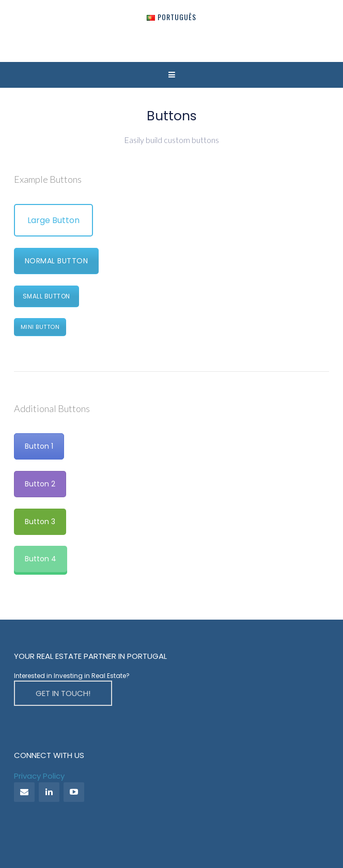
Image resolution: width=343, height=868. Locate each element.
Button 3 (40, 522)
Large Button (53, 220)
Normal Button (57, 261)
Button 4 (41, 559)
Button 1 (39, 446)
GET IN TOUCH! (63, 693)
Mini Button (40, 327)
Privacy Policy (39, 776)
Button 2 (40, 484)
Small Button (46, 296)
